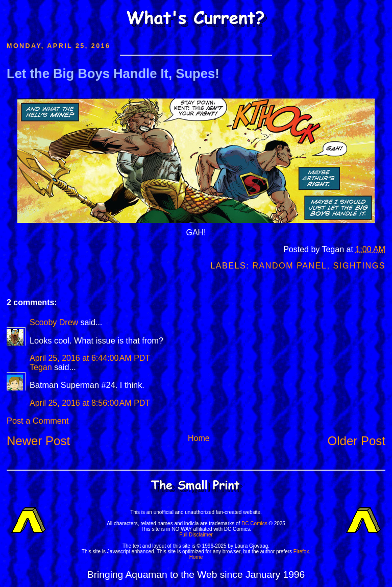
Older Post (357, 441)
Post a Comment (38, 421)
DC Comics (254, 523)
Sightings (359, 266)
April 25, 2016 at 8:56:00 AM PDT (90, 403)
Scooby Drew (54, 322)
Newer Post (38, 441)
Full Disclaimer (196, 535)
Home (199, 438)
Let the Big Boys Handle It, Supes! (113, 74)
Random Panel (289, 266)
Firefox (301, 552)
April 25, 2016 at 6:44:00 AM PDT (90, 358)
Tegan (41, 367)
